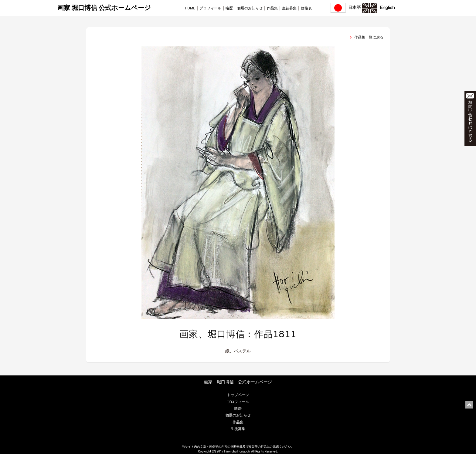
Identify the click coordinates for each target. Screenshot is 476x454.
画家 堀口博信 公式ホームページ (104, 8)
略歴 (229, 8)
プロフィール (210, 8)
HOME (190, 8)
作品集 (272, 8)
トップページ (238, 395)
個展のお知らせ (250, 8)
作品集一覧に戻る (369, 37)
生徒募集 (289, 8)
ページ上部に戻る (469, 405)
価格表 (306, 8)
